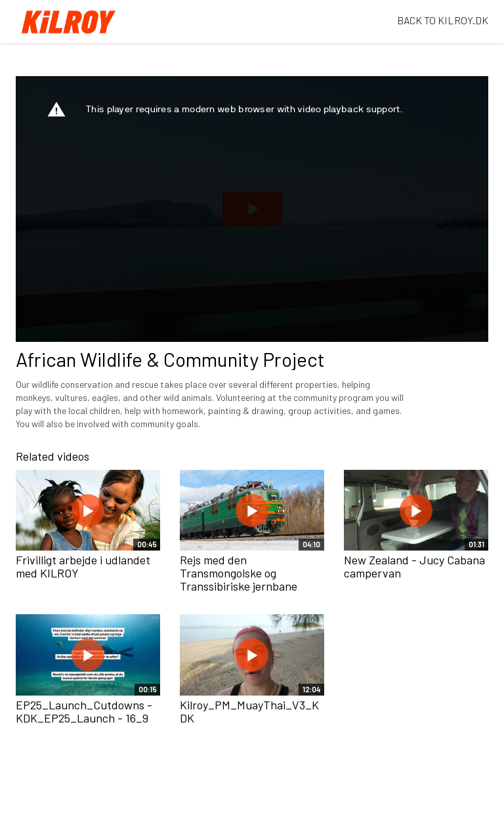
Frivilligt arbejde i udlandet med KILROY (83, 566)
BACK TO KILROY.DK (443, 20)
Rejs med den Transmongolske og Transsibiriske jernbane (239, 573)
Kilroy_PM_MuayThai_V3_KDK (249, 711)
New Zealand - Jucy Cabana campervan (414, 566)
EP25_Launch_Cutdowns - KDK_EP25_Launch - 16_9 (84, 711)
